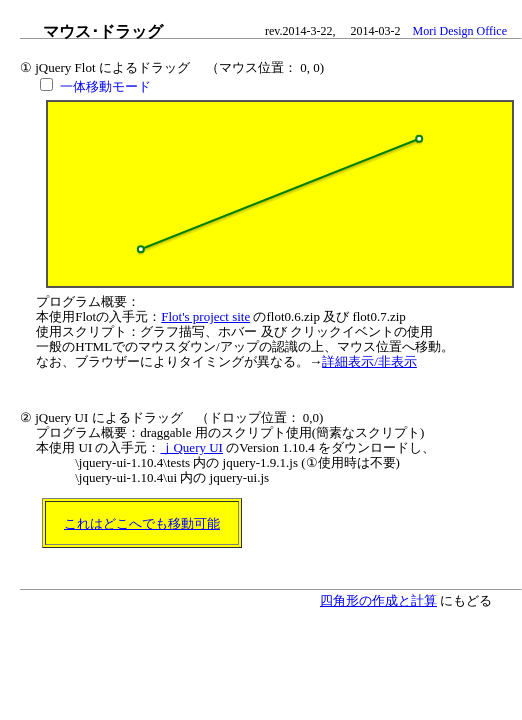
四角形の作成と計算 (378, 600)
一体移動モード (105, 86)
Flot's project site (205, 316)
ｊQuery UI (191, 447)
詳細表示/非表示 (369, 361)
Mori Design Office (460, 31)
